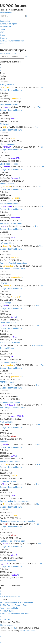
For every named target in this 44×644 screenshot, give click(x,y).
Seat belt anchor (7, 184)
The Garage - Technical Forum (13, 269)
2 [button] (1, 68)
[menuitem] (8, 24)
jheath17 (6, 564)
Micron (7, 425)
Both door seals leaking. (10, 462)
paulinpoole (7, 206)
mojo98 (6, 385)
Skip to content (6, 13)
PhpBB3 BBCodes (27, 631)
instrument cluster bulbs (10, 204)
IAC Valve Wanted (8, 243)
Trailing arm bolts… (8, 85)
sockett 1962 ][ (9, 405)
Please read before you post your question (18, 521)
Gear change (5, 303)
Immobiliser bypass (8, 481)
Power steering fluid (8, 323)
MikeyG (6, 544)
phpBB (13, 628)
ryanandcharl (8, 266)
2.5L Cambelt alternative (10, 342)
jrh (4, 345)
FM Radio (7, 187)
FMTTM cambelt (7, 382)
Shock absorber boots (9, 164)
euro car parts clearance (10, 402)
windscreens (5, 442)
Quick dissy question (9, 362)
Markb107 (7, 147)
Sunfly (5, 306)
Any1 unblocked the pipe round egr (15, 501)
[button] (0, 70)
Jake (4, 226)
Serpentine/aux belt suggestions (13, 263)
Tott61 (5, 325)
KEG (4, 127)
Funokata (6, 167)
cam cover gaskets (8, 561)
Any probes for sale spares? (12, 223)
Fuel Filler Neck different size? (13, 541)
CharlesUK (7, 286)
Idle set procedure (8, 144)
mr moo (6, 107)
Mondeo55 (7, 87)
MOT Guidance (6, 422)
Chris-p (6, 464)
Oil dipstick (5, 124)
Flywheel (4, 283)
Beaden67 (7, 246)
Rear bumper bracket (9, 104)
